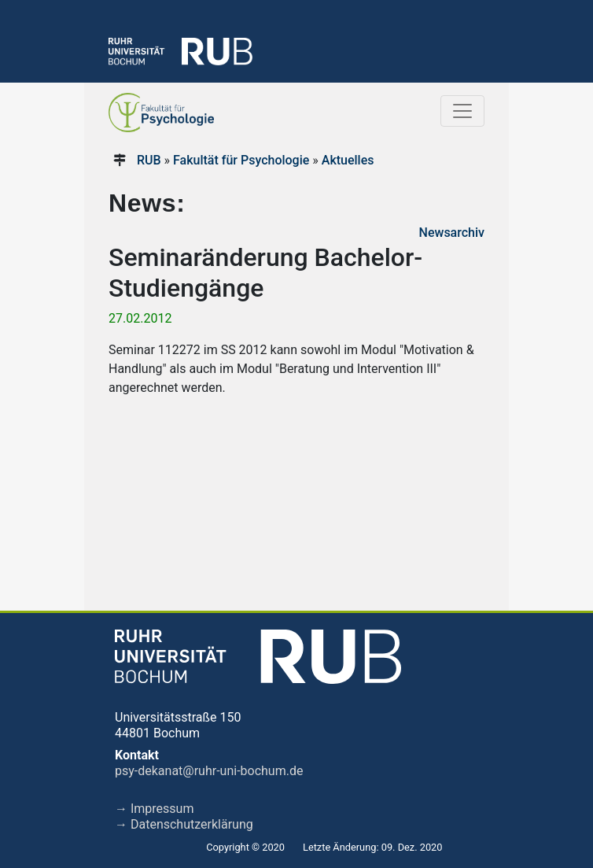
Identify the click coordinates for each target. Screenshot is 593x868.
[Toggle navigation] (462, 111)
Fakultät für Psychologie (241, 160)
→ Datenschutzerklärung (184, 824)
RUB (149, 160)
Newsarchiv (452, 233)
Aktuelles (348, 160)
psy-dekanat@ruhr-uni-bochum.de (209, 771)
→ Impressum (154, 809)
